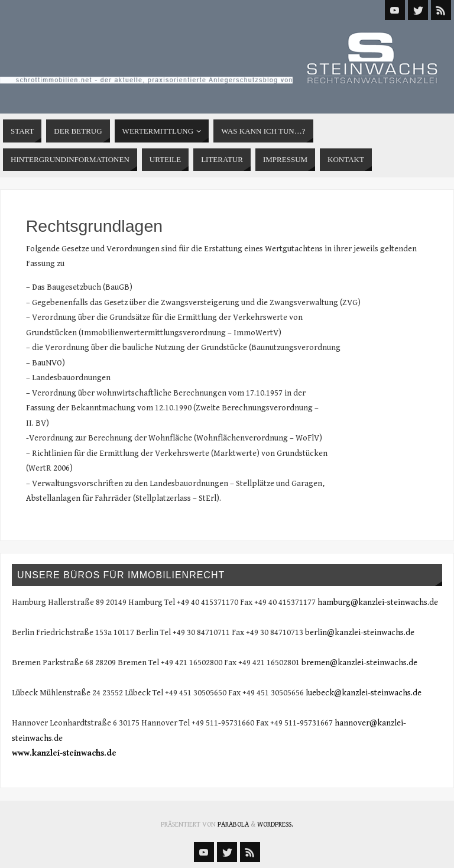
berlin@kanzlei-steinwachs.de (360, 633)
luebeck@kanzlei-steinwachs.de (364, 693)
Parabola (233, 825)
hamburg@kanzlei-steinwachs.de (378, 603)
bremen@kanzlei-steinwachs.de (359, 663)
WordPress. (275, 825)
